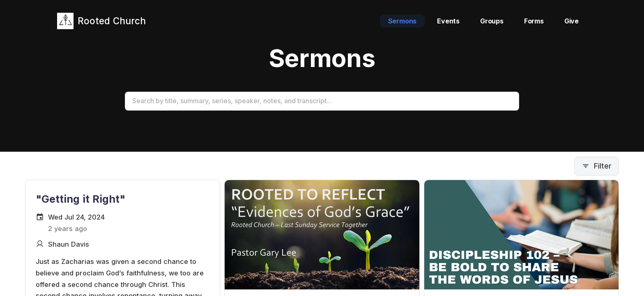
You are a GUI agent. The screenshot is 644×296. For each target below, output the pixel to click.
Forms (534, 21)
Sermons (402, 21)
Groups (492, 21)
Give (572, 21)
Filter (597, 166)
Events (448, 21)
